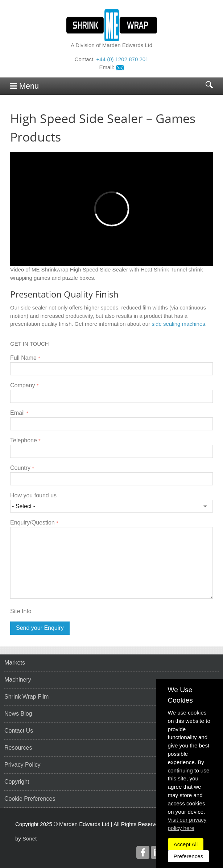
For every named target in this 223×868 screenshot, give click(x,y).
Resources (18, 748)
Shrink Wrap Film (26, 697)
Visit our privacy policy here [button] (187, 824)
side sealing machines (178, 324)
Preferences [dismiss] (189, 856)
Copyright (17, 782)
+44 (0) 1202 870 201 (123, 59)
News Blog (18, 714)
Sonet (30, 838)
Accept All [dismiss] (186, 844)
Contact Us (19, 731)
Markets (15, 663)
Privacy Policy (22, 765)
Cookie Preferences (30, 799)
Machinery (18, 680)
